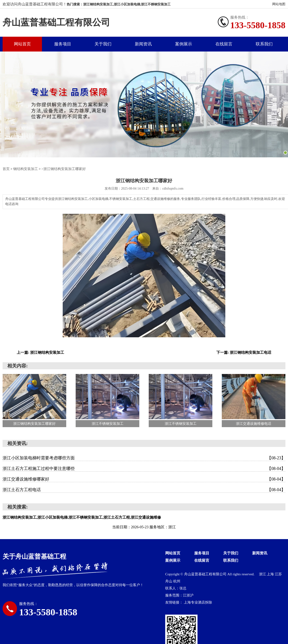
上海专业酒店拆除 (198, 603)
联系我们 (264, 44)
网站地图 (279, 4)
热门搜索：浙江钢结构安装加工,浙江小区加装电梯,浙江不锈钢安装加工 (119, 4)
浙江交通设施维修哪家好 (144, 479)
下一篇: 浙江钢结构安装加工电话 (244, 353)
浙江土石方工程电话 (144, 490)
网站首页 (22, 44)
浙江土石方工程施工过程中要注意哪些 (144, 469)
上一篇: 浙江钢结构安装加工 (40, 353)
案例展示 (184, 44)
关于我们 (103, 44)
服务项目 (63, 44)
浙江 (263, 574)
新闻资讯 (143, 44)
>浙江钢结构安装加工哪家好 (60, 169)
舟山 (169, 581)
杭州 (177, 581)
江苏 (278, 574)
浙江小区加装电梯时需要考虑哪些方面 (144, 458)
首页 (6, 169)
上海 (271, 574)
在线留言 (224, 44)
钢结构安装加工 (24, 169)
